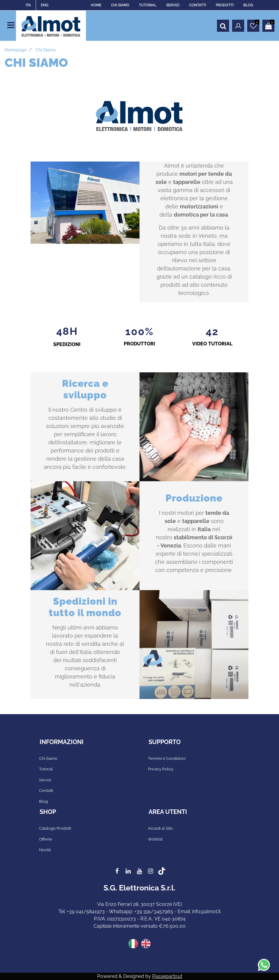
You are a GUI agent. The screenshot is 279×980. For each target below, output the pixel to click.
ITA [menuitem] (28, 5)
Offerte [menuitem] (46, 839)
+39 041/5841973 (86, 911)
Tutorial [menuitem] (46, 769)
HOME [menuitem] (96, 5)
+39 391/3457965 (154, 911)
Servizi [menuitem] (45, 780)
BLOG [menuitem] (248, 5)
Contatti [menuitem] (46, 791)
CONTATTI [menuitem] (198, 5)
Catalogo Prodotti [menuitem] (55, 828)
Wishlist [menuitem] (155, 839)
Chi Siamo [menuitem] (48, 758)
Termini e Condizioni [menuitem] (167, 758)
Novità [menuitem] (45, 850)
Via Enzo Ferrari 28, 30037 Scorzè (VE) (139, 904)
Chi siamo (46, 50)
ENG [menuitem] (45, 5)
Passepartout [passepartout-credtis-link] (167, 976)
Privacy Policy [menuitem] (161, 769)
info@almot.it (206, 911)
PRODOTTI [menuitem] (225, 5)
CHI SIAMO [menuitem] (120, 5)
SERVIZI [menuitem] (173, 5)
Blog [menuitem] (43, 801)
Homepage (16, 50)
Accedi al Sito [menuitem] (160, 828)
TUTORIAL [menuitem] (148, 5)
